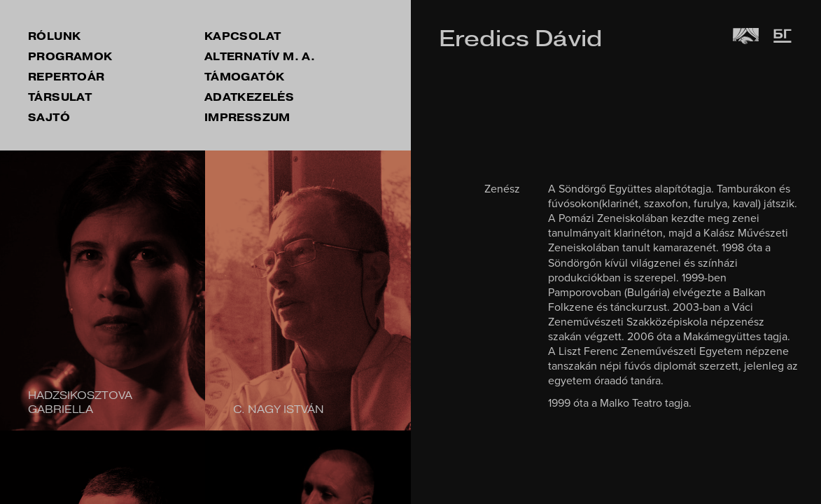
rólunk (54, 36)
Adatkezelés (249, 97)
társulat (60, 97)
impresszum (247, 118)
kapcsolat (243, 36)
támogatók (245, 77)
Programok (70, 57)
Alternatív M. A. (260, 57)
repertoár (66, 77)
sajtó (49, 118)
